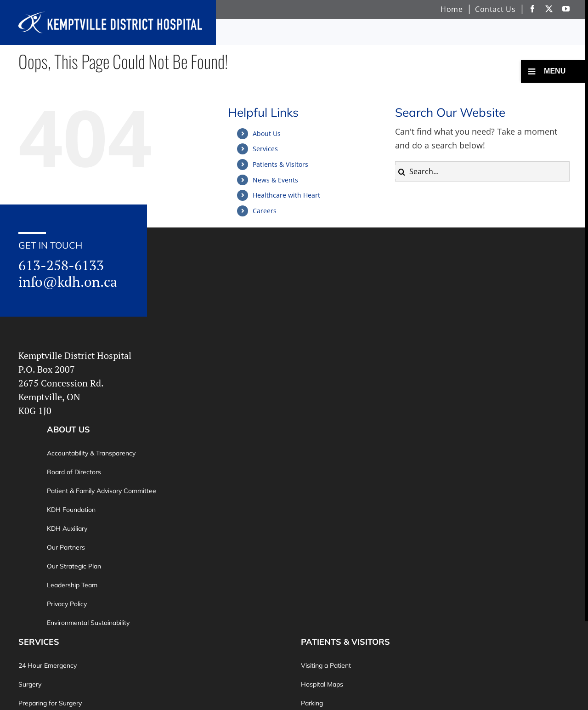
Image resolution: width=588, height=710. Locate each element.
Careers (265, 211)
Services (265, 149)
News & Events (275, 180)
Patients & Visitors (280, 164)
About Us (267, 133)
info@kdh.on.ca (68, 282)
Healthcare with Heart (286, 195)
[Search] (402, 172)
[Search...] (482, 171)
